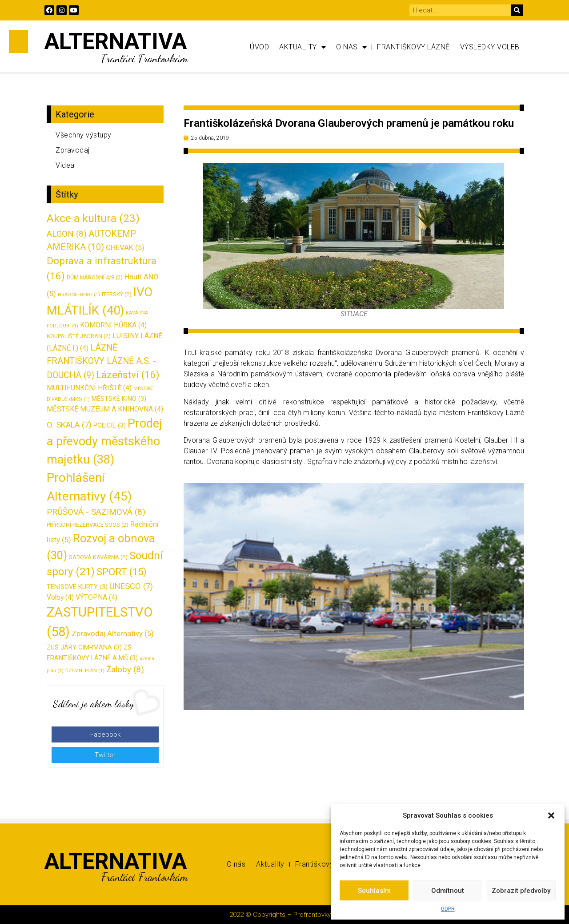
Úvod (259, 47)
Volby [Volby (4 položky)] (60, 597)
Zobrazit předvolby (521, 891)
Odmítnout (448, 891)
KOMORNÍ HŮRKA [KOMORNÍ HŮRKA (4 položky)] (113, 325)
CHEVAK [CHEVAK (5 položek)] (125, 247)
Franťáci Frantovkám (144, 58)
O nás (351, 47)
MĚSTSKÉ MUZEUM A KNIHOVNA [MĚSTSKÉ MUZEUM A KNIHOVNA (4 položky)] (105, 409)
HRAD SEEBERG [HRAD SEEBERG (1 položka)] (79, 295)
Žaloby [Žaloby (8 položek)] (125, 669)
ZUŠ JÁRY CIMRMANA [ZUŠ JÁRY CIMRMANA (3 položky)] (84, 648)
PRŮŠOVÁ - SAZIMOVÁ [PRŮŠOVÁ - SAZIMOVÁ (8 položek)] (96, 512)
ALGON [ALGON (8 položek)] (67, 234)
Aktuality (303, 47)
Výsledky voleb (490, 47)
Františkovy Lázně (413, 47)
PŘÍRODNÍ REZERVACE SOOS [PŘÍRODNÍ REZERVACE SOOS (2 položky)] (88, 525)
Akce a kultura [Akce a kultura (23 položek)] (93, 218)
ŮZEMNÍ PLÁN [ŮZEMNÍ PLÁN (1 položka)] (85, 671)
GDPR (448, 909)
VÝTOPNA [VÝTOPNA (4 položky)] (96, 597)
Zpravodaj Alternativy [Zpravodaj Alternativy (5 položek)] (113, 633)
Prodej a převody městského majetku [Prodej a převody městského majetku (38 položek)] (104, 442)
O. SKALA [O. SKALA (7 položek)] (69, 425)
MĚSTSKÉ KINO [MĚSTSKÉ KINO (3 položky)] (119, 399)
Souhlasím (374, 891)
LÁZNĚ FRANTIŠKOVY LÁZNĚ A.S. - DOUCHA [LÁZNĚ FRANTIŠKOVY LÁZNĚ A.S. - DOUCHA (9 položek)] (101, 361)
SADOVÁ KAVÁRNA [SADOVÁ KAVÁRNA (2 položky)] (98, 557)
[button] (551, 815)
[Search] (517, 10)
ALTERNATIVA (116, 41)
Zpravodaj (73, 150)
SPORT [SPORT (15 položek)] (122, 572)
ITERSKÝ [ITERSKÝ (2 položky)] (117, 294)
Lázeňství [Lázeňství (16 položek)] (128, 375)
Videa (65, 165)
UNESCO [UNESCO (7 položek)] (131, 586)
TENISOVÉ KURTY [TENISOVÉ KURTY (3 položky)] (77, 587)
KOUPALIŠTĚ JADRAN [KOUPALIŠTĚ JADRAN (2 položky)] (79, 336)
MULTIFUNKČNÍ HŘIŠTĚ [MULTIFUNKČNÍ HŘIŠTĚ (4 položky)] (89, 388)
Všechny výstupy (84, 135)
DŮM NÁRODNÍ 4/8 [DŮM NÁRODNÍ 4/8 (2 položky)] (95, 277)
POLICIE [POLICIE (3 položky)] (110, 426)
